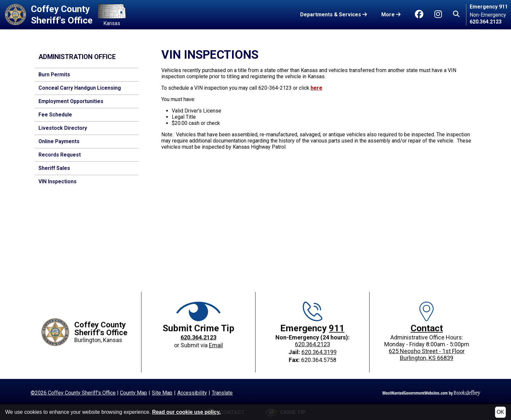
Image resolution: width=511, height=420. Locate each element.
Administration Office (77, 57)
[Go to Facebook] (419, 14)
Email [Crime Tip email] (216, 345)
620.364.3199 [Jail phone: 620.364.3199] (319, 352)
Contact (427, 328)
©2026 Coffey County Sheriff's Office (73, 393)
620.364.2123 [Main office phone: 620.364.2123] (313, 344)
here (316, 88)
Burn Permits (54, 75)
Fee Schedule (55, 115)
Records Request (60, 155)
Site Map (162, 393)
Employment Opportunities (71, 101)
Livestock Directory (63, 128)
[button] (456, 15)
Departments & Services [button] (334, 15)
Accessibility (192, 393)
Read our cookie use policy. (186, 412)
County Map (133, 393)
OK (500, 412)
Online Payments (59, 141)
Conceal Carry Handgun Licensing (80, 88)
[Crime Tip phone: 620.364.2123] (198, 338)
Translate (222, 393)
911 (337, 328)
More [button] (391, 15)
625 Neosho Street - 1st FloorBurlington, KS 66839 (427, 354)
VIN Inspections (58, 181)
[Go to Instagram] (438, 14)
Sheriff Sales (54, 168)
